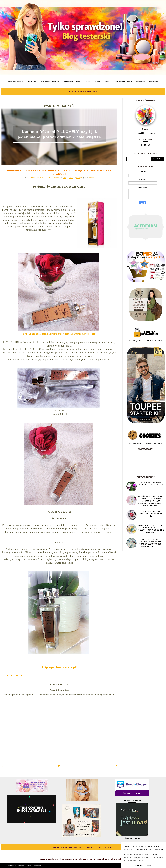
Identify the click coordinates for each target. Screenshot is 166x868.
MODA (87, 82)
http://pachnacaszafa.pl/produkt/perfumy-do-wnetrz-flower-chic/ (59, 334)
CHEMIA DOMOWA (16, 82)
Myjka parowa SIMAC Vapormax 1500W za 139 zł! (151, 513)
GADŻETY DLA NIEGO (50, 82)
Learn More (139, 865)
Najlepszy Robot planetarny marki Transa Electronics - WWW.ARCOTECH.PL (151, 543)
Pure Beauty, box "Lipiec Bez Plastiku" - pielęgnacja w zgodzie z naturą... (151, 529)
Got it (149, 865)
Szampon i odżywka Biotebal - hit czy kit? (151, 483)
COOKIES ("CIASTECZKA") (99, 847)
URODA (108, 82)
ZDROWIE (140, 82)
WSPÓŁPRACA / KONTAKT (83, 92)
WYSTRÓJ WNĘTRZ (124, 82)
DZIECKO (32, 82)
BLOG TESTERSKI (27, 865)
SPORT (97, 82)
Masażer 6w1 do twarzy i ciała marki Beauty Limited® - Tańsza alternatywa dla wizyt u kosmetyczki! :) (151, 501)
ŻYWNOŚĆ (154, 82)
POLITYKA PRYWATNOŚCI (67, 847)
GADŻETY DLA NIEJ (72, 82)
